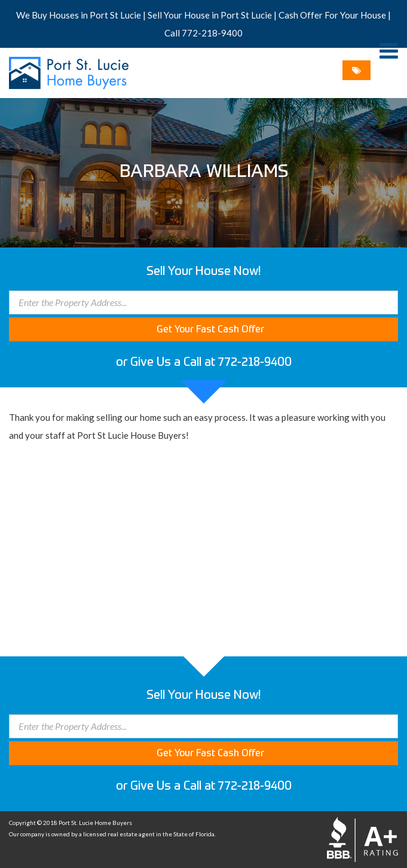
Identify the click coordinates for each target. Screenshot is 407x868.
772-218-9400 (212, 33)
